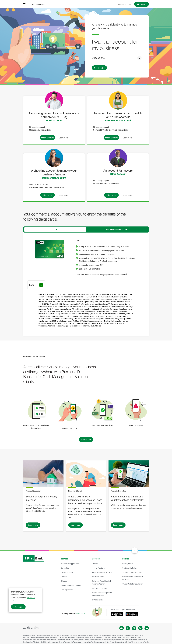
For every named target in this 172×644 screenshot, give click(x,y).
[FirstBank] (37, 4)
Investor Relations (98, 568)
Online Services (67, 572)
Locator (64, 577)
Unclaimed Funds (98, 577)
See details (99, 68)
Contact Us (65, 568)
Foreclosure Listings (99, 588)
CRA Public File (97, 600)
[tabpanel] (86, 284)
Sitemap (64, 581)
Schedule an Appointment (70, 564)
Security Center (67, 590)
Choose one (98, 58)
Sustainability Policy (130, 568)
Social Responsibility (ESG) (102, 572)
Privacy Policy (128, 564)
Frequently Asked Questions (71, 585)
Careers (95, 564)
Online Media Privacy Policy (133, 584)
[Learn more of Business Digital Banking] (86, 440)
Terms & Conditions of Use (132, 572)
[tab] (55, 229)
